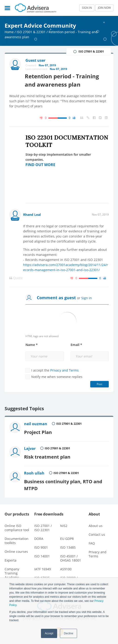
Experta (11, 559)
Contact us (97, 533)
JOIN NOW (104, 8)
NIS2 (64, 524)
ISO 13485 (68, 546)
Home (9, 32)
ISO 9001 (41, 546)
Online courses (16, 550)
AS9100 (66, 568)
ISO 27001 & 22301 (31, 32)
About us (96, 524)
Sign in (87, 298)
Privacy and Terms (64, 370)
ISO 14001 (42, 555)
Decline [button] (68, 633)
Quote (16, 278)
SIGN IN (87, 8)
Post (99, 384)
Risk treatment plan (47, 456)
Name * (32, 345)
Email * (76, 345)
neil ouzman (36, 424)
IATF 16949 (43, 568)
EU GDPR (67, 537)
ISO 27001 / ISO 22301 (43, 526)
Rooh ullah (34, 472)
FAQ (92, 542)
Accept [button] (49, 633)
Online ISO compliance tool (17, 526)
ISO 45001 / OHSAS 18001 (71, 557)
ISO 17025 (42, 576)
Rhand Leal (32, 215)
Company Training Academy (12, 572)
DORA (39, 537)
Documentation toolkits (17, 539)
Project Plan (38, 432)
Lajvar (30, 448)
